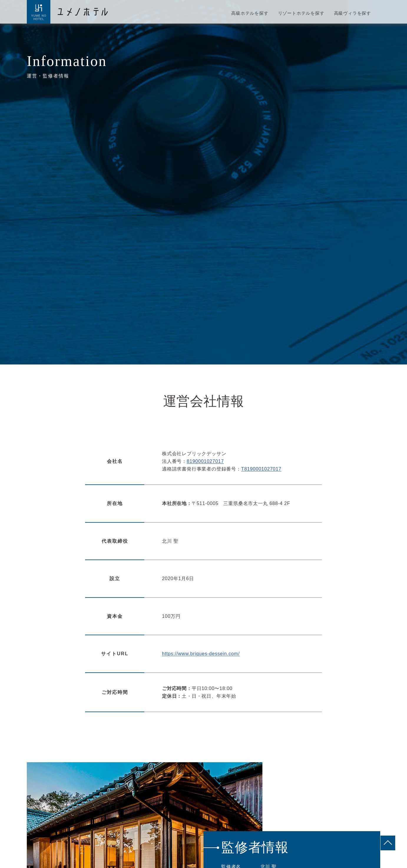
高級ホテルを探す (250, 13)
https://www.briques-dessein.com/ (201, 654)
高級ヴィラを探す (353, 13)
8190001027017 (205, 461)
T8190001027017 (261, 469)
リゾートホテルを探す (301, 13)
